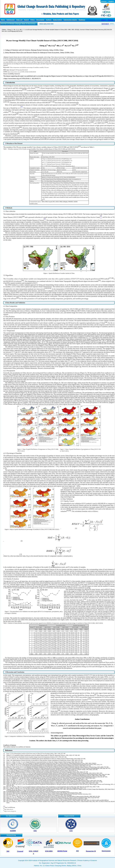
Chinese (104, 1)
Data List (19, 20)
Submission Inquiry (70, 20)
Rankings (82, 20)
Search (26, 20)
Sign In (103, 20)
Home (3, 20)
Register (111, 20)
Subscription (57, 20)
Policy (33, 20)
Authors (49, 20)
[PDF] (112, 24)
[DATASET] (105, 24)
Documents (40, 20)
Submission (11, 20)
